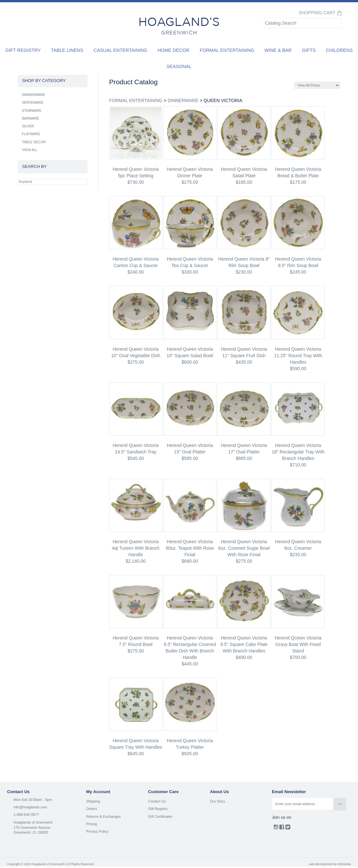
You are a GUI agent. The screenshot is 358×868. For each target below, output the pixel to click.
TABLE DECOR (34, 142)
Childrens (339, 50)
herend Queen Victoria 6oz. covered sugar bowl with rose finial (244, 548)
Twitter (288, 828)
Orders (92, 809)
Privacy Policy (97, 831)
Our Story (218, 801)
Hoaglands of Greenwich (33, 822)
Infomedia (344, 864)
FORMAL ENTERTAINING (136, 100)
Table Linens (67, 50)
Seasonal (179, 66)
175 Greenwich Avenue (32, 827)
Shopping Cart (317, 13)
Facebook (282, 828)
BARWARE (31, 118)
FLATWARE (31, 134)
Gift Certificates (160, 816)
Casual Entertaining (121, 50)
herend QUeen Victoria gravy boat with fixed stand (298, 644)
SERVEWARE (33, 102)
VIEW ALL (30, 150)
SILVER (28, 126)
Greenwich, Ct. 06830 (31, 832)
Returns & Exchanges (103, 816)
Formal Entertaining (227, 50)
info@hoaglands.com (30, 807)
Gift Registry (23, 50)
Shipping (93, 801)
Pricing (92, 824)
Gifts (309, 50)
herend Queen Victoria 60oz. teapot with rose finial (190, 548)
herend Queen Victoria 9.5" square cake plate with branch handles (244, 644)
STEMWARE (32, 111)
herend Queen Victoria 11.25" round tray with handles (298, 356)
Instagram (276, 828)
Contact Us (157, 801)
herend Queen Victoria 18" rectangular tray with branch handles (298, 452)
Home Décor (173, 50)
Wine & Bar (278, 50)
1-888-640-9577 (26, 815)
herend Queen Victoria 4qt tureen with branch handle (136, 548)
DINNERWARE (183, 100)
